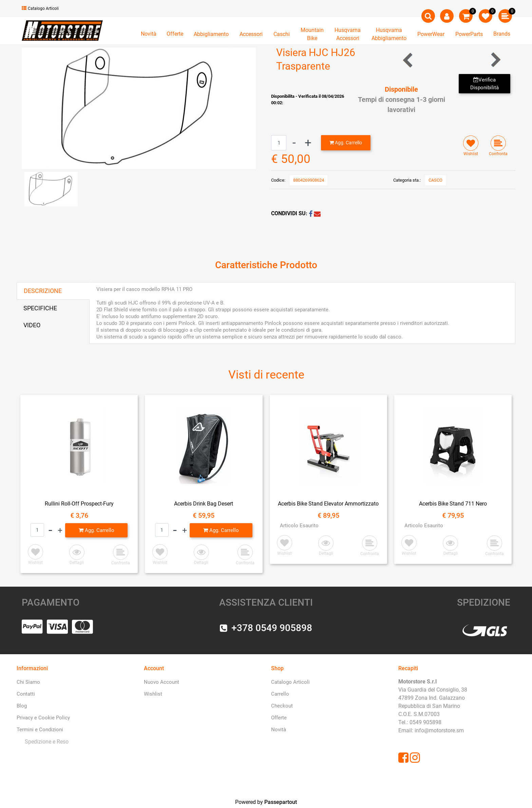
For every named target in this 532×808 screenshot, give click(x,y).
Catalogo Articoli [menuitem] (290, 682)
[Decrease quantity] (294, 143)
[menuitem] (45, 742)
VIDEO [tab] (32, 325)
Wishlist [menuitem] (153, 694)
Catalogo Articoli (40, 8)
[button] (139, 108)
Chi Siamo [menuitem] (28, 682)
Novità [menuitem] (279, 730)
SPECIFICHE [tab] (40, 308)
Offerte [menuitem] (279, 718)
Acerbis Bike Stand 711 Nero (453, 504)
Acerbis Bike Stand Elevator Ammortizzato (328, 504)
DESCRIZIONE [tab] (43, 291)
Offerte (175, 34)
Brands (502, 34)
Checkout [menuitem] (282, 706)
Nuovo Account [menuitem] (161, 682)
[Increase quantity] (308, 143)
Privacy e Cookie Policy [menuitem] (43, 718)
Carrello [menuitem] (280, 694)
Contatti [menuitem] (26, 694)
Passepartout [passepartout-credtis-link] (281, 802)
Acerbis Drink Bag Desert (204, 504)
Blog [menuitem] (22, 706)
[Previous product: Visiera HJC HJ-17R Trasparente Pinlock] (408, 60)
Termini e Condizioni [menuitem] (40, 730)
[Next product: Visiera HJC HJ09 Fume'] (495, 60)
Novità (149, 34)
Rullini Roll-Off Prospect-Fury (79, 504)
